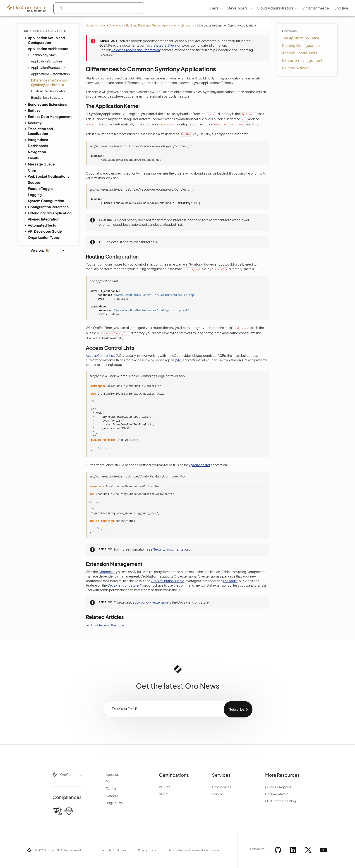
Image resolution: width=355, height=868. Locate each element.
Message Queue (39, 164)
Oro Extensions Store (123, 585)
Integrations (36, 139)
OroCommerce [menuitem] (316, 8)
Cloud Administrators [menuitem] (275, 8)
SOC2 (163, 794)
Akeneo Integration (44, 219)
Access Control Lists (300, 53)
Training (218, 794)
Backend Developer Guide (143, 25)
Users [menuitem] (214, 8)
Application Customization (50, 74)
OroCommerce (72, 774)
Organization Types (44, 237)
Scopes (34, 182)
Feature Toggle (40, 188)
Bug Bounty (114, 803)
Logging (35, 195)
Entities (32, 110)
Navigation (37, 152)
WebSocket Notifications (47, 176)
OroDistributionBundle (168, 581)
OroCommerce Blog (281, 801)
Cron (32, 170)
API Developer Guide (43, 231)
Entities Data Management (48, 116)
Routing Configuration (301, 45)
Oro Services (222, 787)
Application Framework (47, 67)
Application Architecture (178, 25)
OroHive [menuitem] (341, 8)
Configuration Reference (46, 207)
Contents (289, 31)
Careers (112, 796)
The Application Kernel (301, 38)
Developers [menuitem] (237, 8)
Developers (116, 25)
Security (33, 122)
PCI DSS (165, 787)
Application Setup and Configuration (44, 40)
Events (111, 789)
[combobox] (99, 8)
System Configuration (46, 201)
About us (112, 774)
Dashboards (38, 146)
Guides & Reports (278, 787)
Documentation (96, 25)
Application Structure (47, 61)
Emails (33, 158)
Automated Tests (40, 225)
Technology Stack (43, 55)
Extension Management (302, 60)
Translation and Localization (38, 131)
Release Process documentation (136, 50)
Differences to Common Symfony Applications (49, 82)
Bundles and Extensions (45, 104)
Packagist (230, 581)
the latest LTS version (166, 45)
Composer (107, 572)
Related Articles (296, 68)
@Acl (179, 360)
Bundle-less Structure (47, 97)
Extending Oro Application (48, 213)
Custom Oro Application (49, 91)
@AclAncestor (200, 465)
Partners (112, 782)
